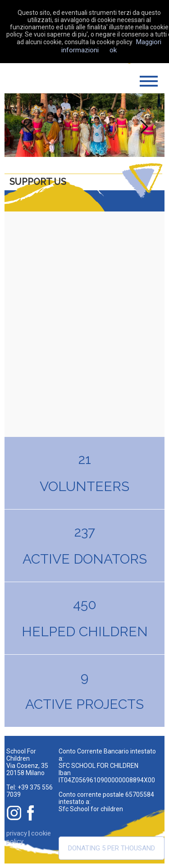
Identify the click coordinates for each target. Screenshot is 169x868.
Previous (26, 125)
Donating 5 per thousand (112, 848)
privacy (17, 833)
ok (113, 50)
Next (143, 125)
